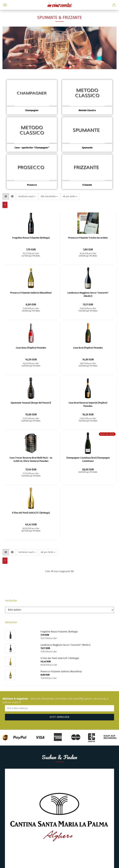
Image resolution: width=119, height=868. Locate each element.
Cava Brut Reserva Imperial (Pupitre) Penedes (88, 404)
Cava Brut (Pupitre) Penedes (88, 348)
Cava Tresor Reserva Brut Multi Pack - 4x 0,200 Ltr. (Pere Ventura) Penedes (31, 459)
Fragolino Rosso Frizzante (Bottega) (31, 238)
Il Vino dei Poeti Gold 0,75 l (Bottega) (31, 513)
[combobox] (27, 197)
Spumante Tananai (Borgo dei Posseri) (31, 403)
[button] (6, 197)
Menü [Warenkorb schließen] (5, 5)
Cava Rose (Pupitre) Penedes (31, 348)
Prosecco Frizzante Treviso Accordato (88, 238)
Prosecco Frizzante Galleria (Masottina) (31, 293)
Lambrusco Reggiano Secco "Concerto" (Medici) (88, 294)
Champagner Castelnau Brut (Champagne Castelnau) (88, 459)
